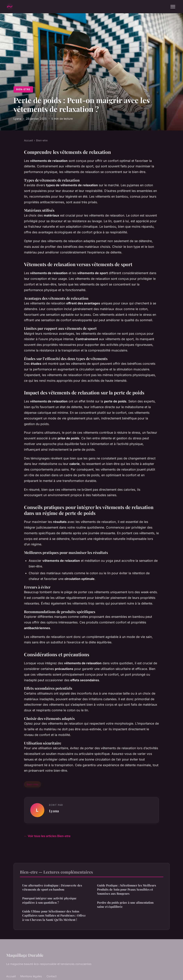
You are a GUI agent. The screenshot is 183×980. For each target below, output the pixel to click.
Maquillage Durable (25, 955)
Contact (52, 976)
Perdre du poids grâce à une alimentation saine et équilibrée (125, 905)
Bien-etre (23, 89)
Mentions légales (31, 976)
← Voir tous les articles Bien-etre (47, 836)
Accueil (28, 140)
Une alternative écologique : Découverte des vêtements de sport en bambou (52, 887)
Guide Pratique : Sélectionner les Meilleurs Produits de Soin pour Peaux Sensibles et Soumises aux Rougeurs (127, 889)
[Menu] (173, 7)
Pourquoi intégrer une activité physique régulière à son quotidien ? (49, 900)
